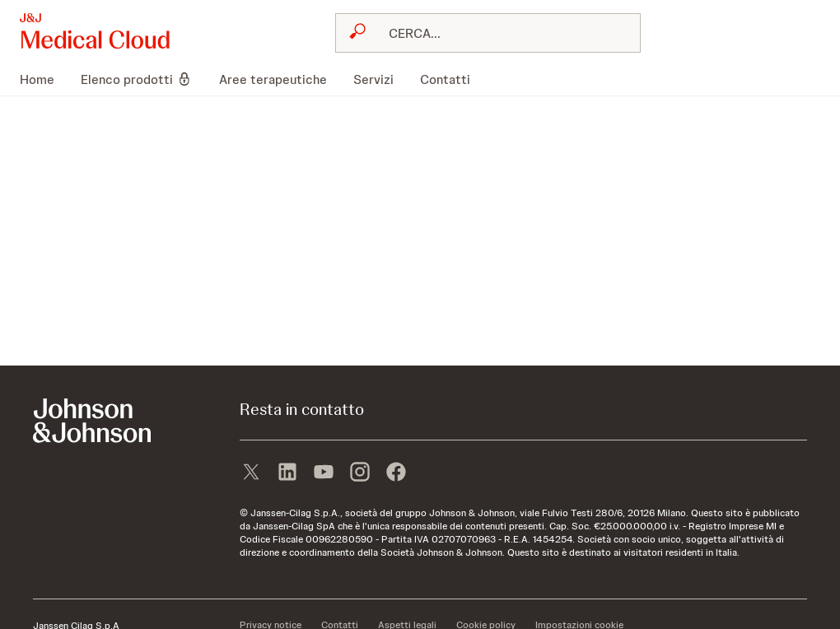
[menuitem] (44, 79)
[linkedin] (287, 473)
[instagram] (360, 473)
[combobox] (488, 33)
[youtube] (324, 473)
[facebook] (396, 473)
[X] (251, 473)
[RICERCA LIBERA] (498, 33)
